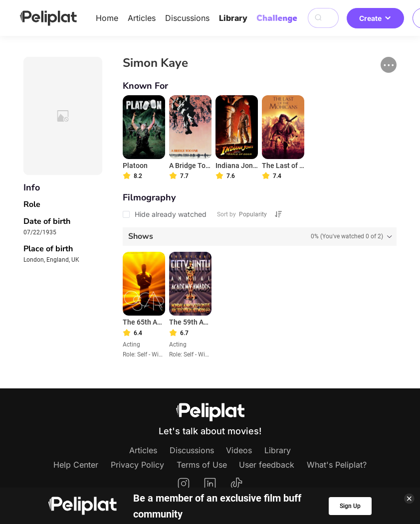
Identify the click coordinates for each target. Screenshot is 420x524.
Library (233, 18)
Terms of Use (202, 465)
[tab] (260, 237)
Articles (142, 18)
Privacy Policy (137, 465)
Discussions (187, 18)
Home (107, 18)
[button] (389, 65)
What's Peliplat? (337, 465)
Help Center (76, 465)
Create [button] (375, 18)
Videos (239, 450)
